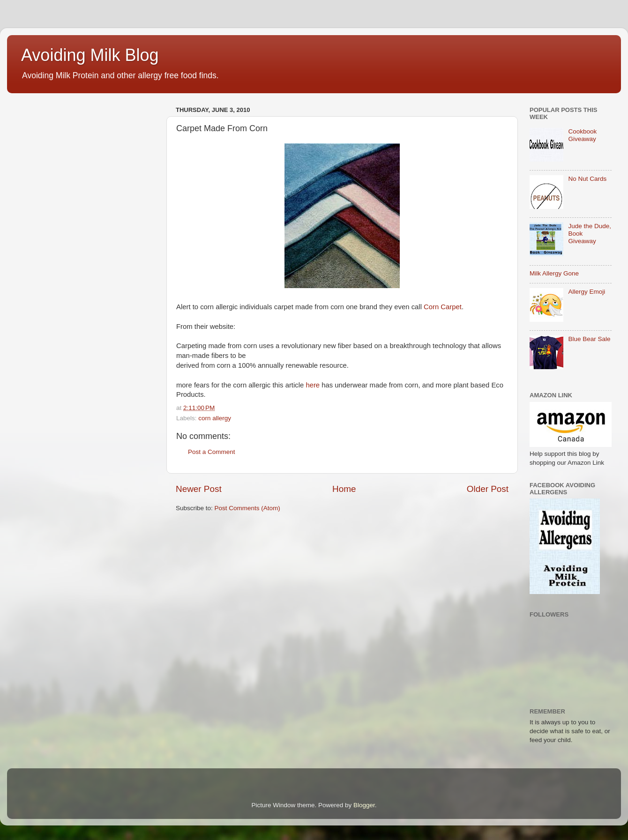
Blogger (364, 805)
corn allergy (215, 418)
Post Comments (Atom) (247, 508)
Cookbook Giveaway (582, 135)
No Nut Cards (587, 179)
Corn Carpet (443, 307)
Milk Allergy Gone (554, 273)
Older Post (488, 489)
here (313, 385)
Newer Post (199, 489)
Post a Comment (212, 452)
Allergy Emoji (587, 292)
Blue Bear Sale (589, 339)
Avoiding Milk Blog (90, 55)
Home (344, 489)
